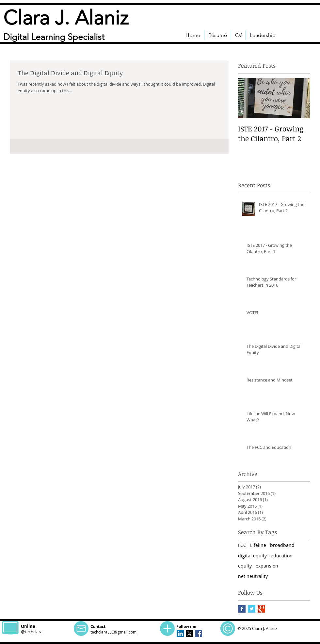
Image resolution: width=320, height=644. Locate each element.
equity (245, 566)
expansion (267, 566)
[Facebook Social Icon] (199, 634)
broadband (282, 545)
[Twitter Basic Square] (252, 609)
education (282, 556)
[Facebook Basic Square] (242, 609)
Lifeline (258, 545)
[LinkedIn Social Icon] (180, 634)
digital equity (252, 556)
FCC (242, 545)
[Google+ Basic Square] (261, 609)
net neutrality (253, 576)
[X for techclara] (189, 634)
